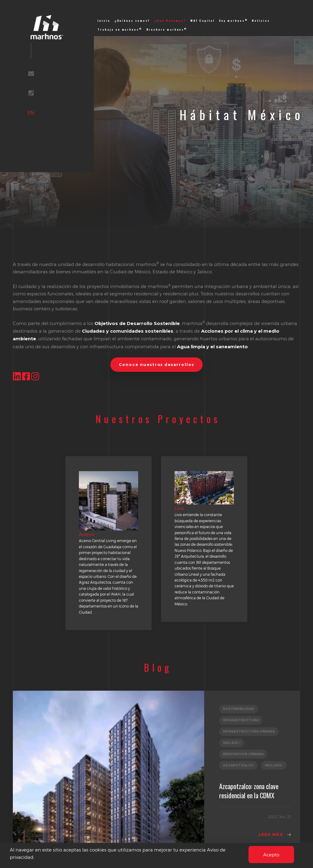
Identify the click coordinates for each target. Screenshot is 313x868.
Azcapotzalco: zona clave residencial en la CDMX (249, 790)
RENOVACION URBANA (243, 754)
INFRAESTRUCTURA (241, 720)
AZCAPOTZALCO (238, 765)
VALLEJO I (232, 743)
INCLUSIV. (274, 765)
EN (31, 113)
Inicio (104, 20)
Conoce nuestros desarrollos (156, 365)
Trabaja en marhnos (120, 29)
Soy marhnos (234, 20)
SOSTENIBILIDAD (239, 709)
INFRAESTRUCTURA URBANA (249, 731)
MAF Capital (203, 20)
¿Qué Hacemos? (170, 20)
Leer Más (271, 834)
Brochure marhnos (167, 29)
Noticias (261, 20)
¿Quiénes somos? (133, 20)
